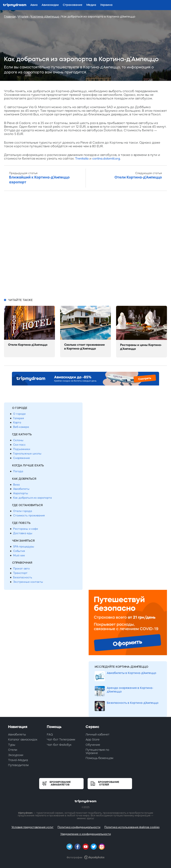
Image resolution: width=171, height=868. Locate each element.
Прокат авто (21, 569)
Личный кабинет (98, 734)
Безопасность (23, 577)
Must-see (19, 555)
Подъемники (22, 449)
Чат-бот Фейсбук (59, 745)
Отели (13, 750)
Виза (16, 485)
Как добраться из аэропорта (32, 498)
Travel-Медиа (18, 760)
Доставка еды (23, 533)
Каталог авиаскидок (23, 740)
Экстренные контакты (28, 582)
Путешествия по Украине (97, 751)
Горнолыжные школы (27, 454)
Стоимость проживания (29, 515)
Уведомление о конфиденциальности (86, 834)
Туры (12, 745)
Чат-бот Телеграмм (61, 740)
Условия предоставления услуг (33, 827)
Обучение (93, 745)
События (19, 551)
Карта (17, 423)
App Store (93, 740)
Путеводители (18, 765)
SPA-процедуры (24, 547)
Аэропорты (21, 493)
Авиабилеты (21, 489)
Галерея (18, 418)
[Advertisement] (85, 246)
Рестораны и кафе (26, 529)
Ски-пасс (19, 445)
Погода (18, 471)
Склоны (18, 440)
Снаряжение (22, 458)
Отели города (23, 511)
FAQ (50, 734)
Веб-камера (21, 427)
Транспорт (20, 573)
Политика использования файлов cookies (132, 827)
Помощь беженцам (99, 758)
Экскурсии (16, 755)
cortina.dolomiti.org (106, 158)
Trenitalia (82, 158)
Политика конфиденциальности (79, 827)
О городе (19, 414)
